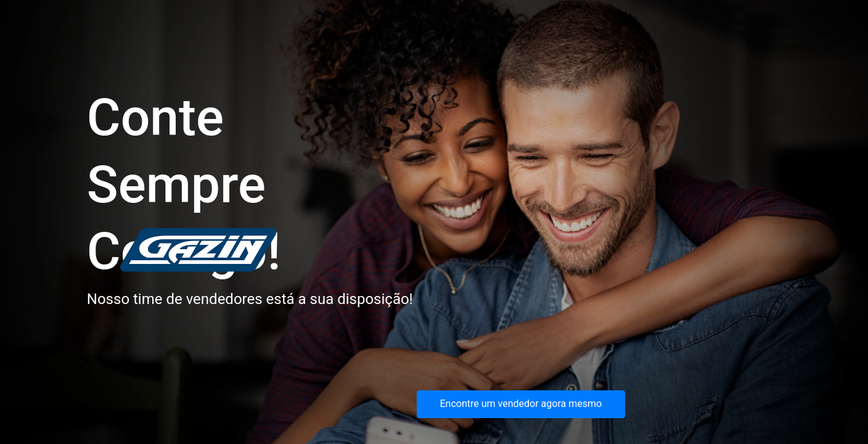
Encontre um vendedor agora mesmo (521, 404)
